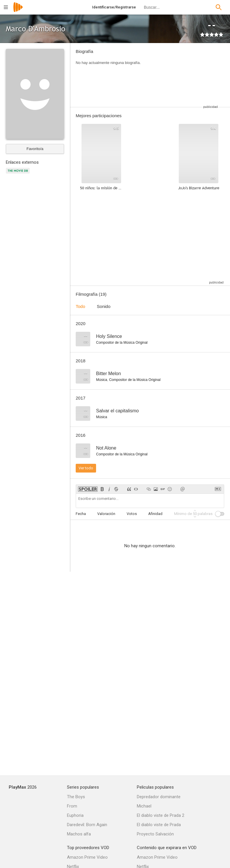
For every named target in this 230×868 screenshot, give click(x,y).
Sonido (104, 306)
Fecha (81, 514)
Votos (132, 514)
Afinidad (155, 514)
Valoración (106, 514)
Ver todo (86, 468)
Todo (80, 306)
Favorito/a (35, 149)
